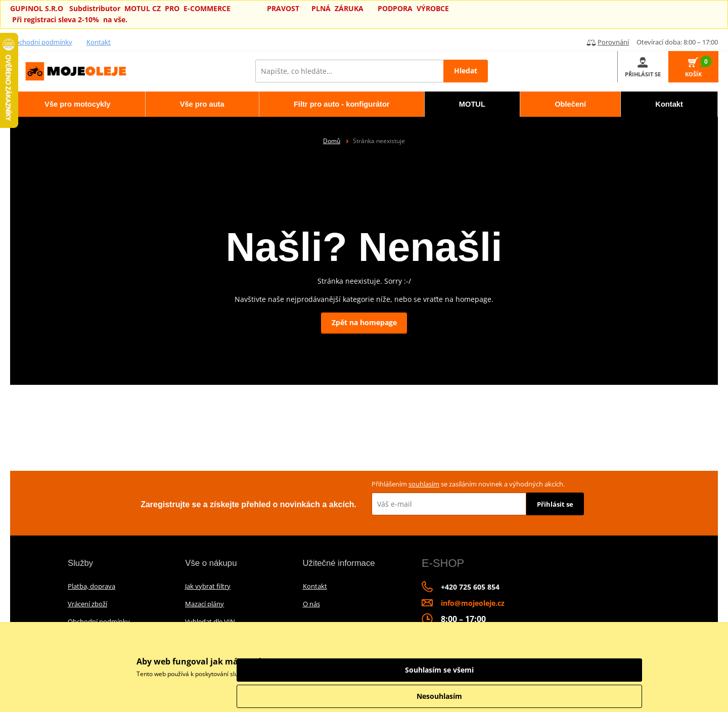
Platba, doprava (92, 586)
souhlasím (424, 484)
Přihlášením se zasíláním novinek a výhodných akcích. (468, 484)
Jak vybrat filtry (208, 586)
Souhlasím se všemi (586, 670)
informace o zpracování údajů (466, 674)
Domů (332, 141)
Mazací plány (204, 604)
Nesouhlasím (586, 696)
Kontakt (99, 42)
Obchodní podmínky (41, 42)
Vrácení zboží (87, 604)
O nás (311, 604)
